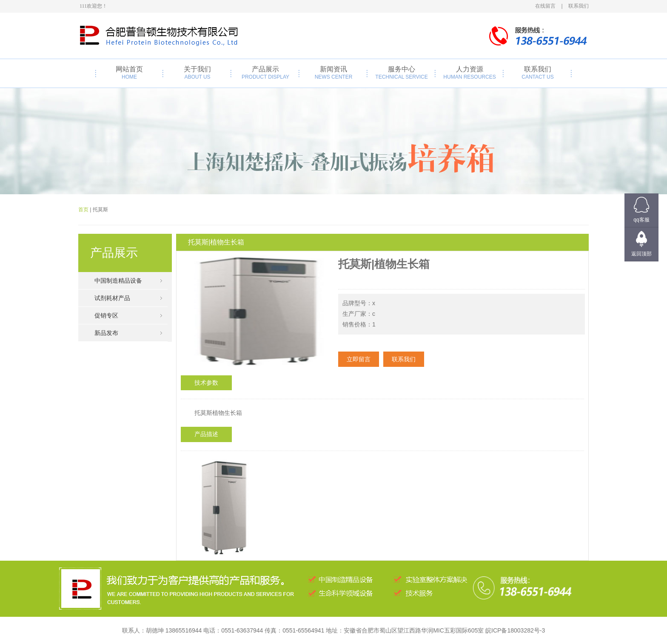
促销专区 (106, 315)
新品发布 (106, 333)
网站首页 (129, 73)
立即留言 (359, 359)
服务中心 (402, 73)
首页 (83, 210)
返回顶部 (641, 254)
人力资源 (470, 73)
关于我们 (197, 73)
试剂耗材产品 (112, 298)
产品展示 (265, 73)
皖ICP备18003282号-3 (515, 630)
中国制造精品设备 (118, 281)
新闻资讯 (333, 73)
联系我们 (538, 73)
